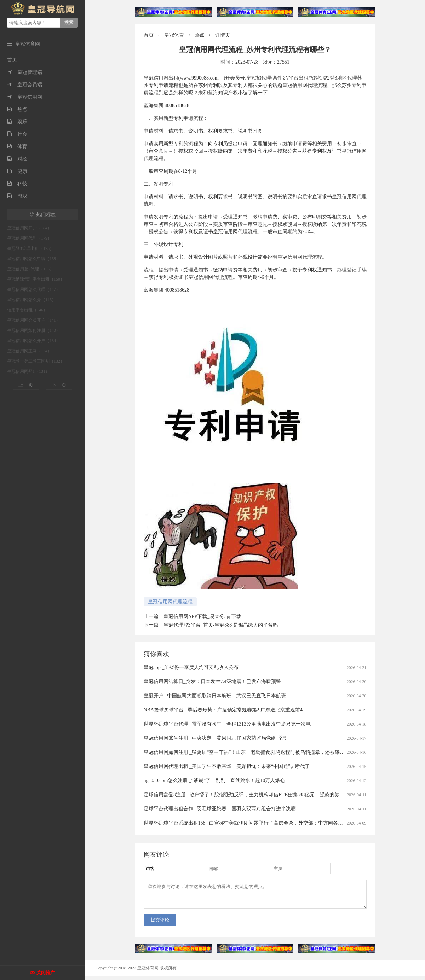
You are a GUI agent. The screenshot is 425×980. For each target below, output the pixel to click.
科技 (17, 184)
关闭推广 (46, 973)
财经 (17, 159)
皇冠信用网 (25, 97)
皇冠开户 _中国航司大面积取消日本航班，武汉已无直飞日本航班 (215, 696)
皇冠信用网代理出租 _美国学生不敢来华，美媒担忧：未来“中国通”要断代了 (227, 766)
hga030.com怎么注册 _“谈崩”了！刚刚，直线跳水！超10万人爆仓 (214, 781)
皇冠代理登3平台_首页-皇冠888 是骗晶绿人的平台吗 (221, 625)
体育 (17, 146)
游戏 (17, 196)
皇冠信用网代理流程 (170, 602)
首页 (12, 60)
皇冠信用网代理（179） (29, 238)
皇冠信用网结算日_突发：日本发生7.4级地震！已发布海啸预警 (212, 682)
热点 (17, 109)
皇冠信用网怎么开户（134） (34, 341)
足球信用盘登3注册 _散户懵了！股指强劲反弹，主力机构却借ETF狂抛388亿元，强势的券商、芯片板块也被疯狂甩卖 (271, 795)
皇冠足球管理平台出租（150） (36, 279)
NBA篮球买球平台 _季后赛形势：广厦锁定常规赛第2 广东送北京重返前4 (223, 710)
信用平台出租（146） (27, 310)
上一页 (26, 385)
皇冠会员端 (25, 85)
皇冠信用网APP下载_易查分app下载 (203, 617)
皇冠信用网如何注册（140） (34, 330)
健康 (17, 171)
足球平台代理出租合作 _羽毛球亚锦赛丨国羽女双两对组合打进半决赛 (220, 809)
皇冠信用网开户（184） (29, 228)
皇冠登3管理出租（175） (30, 248)
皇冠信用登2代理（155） (30, 269)
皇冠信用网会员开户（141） (34, 320)
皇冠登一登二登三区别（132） (36, 361)
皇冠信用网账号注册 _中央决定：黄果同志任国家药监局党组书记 (215, 738)
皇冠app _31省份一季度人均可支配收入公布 (191, 667)
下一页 (59, 385)
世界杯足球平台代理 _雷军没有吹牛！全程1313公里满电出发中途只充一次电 (227, 724)
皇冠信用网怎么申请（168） (34, 259)
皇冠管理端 (25, 72)
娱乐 (17, 122)
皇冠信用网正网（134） (29, 351)
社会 (17, 134)
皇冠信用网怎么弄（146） (31, 300)
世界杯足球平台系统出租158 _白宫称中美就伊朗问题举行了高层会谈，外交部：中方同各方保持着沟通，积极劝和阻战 (273, 823)
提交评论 (160, 924)
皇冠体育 (174, 35)
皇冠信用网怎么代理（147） (34, 289)
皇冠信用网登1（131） (28, 371)
